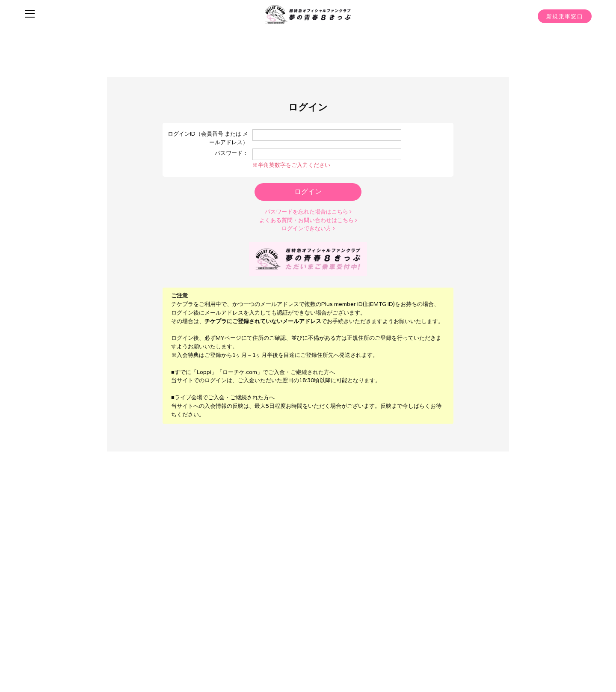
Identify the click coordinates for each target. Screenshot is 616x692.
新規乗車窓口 (565, 17)
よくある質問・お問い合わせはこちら (308, 220)
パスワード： (231, 153)
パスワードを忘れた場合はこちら (308, 211)
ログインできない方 (308, 228)
